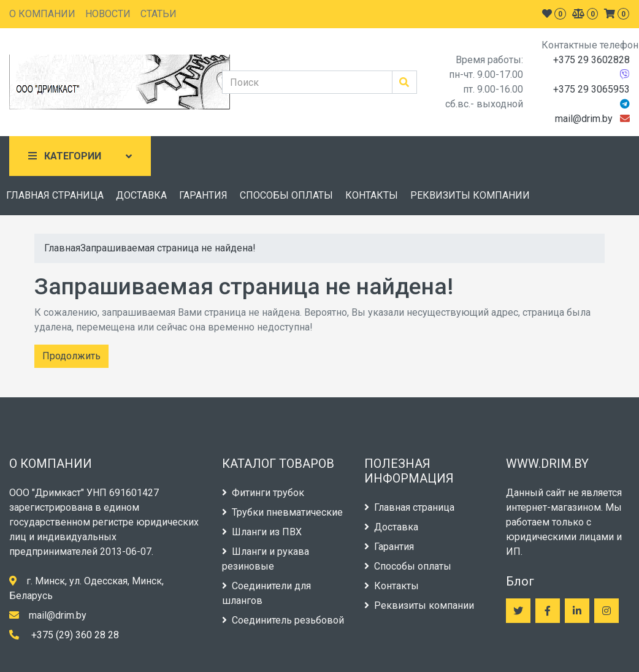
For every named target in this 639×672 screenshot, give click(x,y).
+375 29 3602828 (591, 60)
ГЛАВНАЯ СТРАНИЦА (55, 195)
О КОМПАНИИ (42, 14)
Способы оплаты (408, 566)
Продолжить (71, 356)
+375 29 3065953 (591, 89)
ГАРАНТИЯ (203, 195)
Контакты (392, 586)
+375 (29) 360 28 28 (75, 635)
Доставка (391, 527)
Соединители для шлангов (266, 593)
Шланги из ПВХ (262, 532)
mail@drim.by (584, 119)
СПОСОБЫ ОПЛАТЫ (286, 195)
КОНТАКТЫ (372, 195)
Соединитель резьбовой (283, 620)
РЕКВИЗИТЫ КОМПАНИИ (470, 195)
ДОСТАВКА (141, 195)
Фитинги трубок (263, 493)
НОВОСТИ (108, 14)
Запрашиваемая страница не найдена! (168, 248)
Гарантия (389, 547)
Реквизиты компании (419, 605)
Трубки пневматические (282, 512)
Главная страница (409, 507)
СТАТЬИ (159, 14)
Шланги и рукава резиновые (266, 559)
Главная (62, 248)
